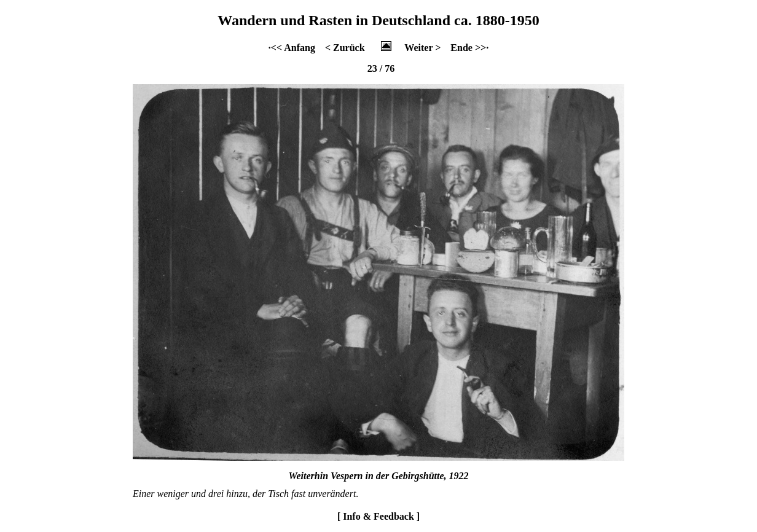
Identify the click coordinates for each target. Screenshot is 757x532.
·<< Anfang (292, 48)
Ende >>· (469, 48)
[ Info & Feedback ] (378, 516)
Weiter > (422, 48)
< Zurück (345, 48)
